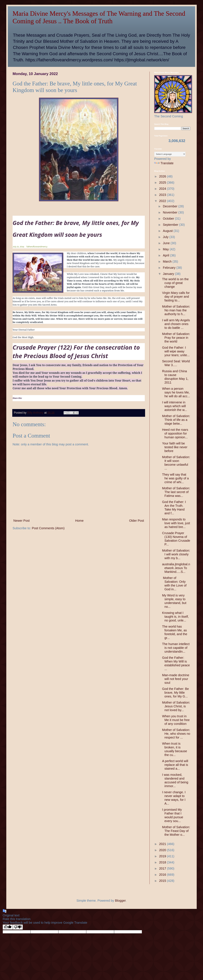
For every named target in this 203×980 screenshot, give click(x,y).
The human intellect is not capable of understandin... (176, 648)
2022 (163, 201)
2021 (163, 844)
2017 (163, 868)
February (170, 268)
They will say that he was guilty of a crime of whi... (175, 478)
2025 (163, 183)
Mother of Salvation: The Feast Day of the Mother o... (176, 831)
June (167, 243)
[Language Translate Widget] (170, 154)
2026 (163, 176)
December (171, 206)
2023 (163, 195)
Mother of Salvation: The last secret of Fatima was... (176, 492)
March (168, 261)
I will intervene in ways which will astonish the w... (175, 406)
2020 (163, 850)
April (166, 255)
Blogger (120, 901)
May (166, 249)
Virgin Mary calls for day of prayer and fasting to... (176, 297)
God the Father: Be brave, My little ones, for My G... (175, 693)
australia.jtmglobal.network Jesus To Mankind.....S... (176, 568)
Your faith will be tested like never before (175, 447)
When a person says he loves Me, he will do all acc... (176, 392)
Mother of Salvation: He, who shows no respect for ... (176, 734)
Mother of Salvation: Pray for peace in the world (176, 338)
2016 (163, 875)
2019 (163, 856)
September (171, 225)
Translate (164, 163)
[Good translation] (8, 927)
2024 (163, 189)
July (166, 237)
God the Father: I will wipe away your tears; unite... (176, 351)
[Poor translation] (18, 927)
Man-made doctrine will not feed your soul (176, 679)
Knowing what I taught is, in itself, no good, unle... (175, 617)
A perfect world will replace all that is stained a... (175, 765)
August (168, 231)
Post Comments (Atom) (48, 528)
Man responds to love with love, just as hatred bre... (176, 523)
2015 (163, 881)
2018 (163, 862)
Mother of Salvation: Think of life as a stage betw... (176, 420)
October (169, 219)
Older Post (137, 521)
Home (79, 521)
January (169, 274)
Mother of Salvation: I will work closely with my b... (176, 554)
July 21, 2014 (18, 247)
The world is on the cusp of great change (175, 283)
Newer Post (21, 521)
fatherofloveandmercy (37, 247)
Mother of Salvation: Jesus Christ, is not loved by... (176, 706)
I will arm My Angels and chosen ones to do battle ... (176, 324)
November (171, 212)
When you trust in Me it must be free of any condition (176, 720)
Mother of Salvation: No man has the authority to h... (176, 310)
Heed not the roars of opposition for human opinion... (175, 433)
